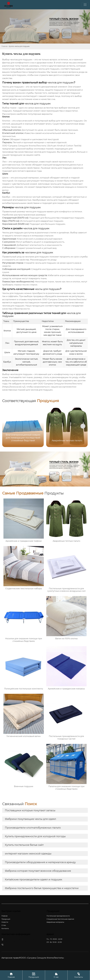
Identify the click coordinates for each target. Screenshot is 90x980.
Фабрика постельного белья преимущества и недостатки (42, 888)
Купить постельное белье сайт (24, 845)
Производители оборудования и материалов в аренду (40, 862)
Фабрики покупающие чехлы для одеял (31, 819)
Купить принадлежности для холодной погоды (35, 836)
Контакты (79, 975)
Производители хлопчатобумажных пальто (33, 828)
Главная (4, 46)
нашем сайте (33, 155)
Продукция (34, 975)
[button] (83, 426)
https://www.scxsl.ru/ (14, 387)
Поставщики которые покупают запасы (30, 810)
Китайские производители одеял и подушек (34, 879)
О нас (56, 975)
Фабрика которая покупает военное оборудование (38, 871)
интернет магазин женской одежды (28, 854)
